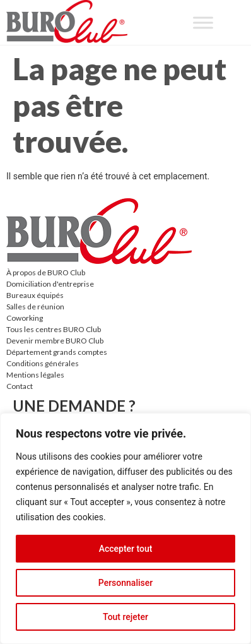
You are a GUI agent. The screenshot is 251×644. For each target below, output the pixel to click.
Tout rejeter (125, 617)
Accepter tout (126, 549)
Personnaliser (125, 583)
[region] (125, 528)
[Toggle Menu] (203, 22)
